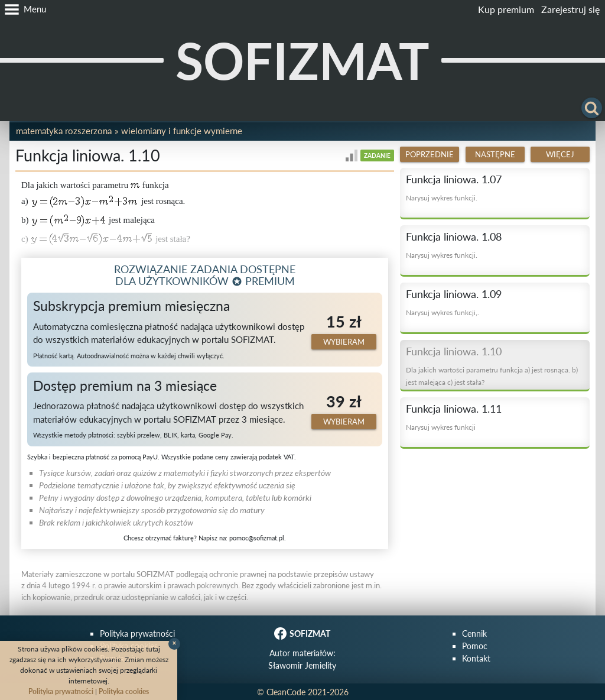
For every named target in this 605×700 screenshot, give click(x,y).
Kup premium (506, 9)
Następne (495, 154)
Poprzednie (430, 154)
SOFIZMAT (302, 60)
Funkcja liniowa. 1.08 (454, 236)
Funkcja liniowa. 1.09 (454, 294)
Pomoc (475, 646)
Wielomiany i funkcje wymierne (182, 131)
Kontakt (476, 658)
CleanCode (286, 692)
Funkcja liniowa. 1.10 (454, 351)
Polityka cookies (124, 691)
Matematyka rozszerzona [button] (64, 131)
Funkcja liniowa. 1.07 (454, 179)
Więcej (560, 154)
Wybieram (344, 342)
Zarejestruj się (570, 9)
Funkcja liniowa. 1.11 (454, 409)
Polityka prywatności (137, 633)
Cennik (474, 633)
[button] (23, 9)
